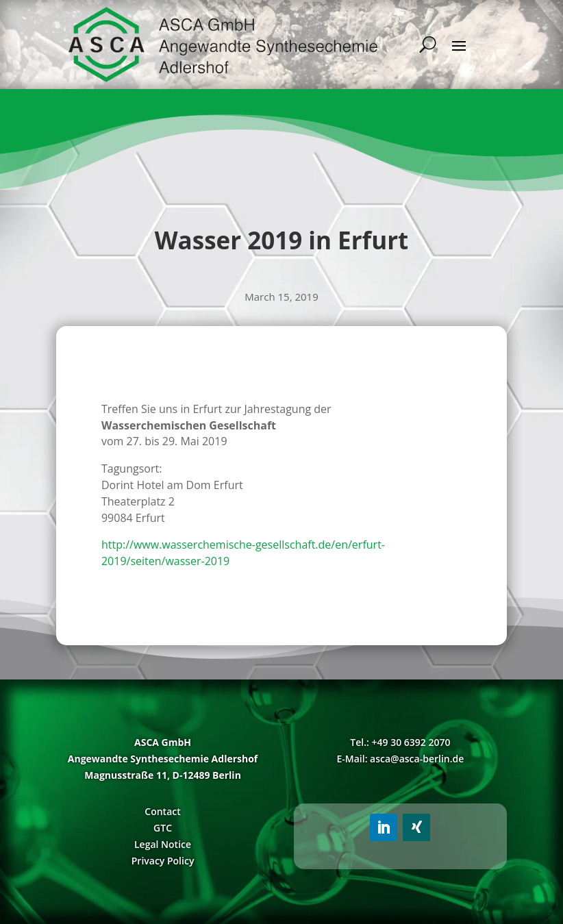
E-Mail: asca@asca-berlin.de (400, 759)
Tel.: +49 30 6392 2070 (400, 742)
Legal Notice (163, 844)
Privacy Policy (163, 861)
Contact (162, 811)
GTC (163, 828)
